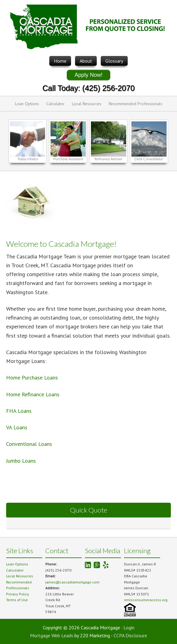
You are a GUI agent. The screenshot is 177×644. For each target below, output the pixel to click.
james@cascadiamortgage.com (72, 582)
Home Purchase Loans (32, 378)
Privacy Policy (18, 594)
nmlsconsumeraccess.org (146, 600)
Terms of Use (17, 600)
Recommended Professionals (136, 104)
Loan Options (27, 104)
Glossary (114, 61)
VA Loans (17, 427)
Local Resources (87, 104)
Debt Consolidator (149, 159)
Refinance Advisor (109, 159)
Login (129, 627)
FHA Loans (19, 411)
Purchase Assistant (68, 159)
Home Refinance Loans (33, 394)
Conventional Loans (29, 444)
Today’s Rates (28, 159)
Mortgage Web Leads (52, 635)
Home (60, 61)
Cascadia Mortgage (89, 28)
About (86, 61)
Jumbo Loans (22, 461)
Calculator (55, 104)
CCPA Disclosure (130, 635)
